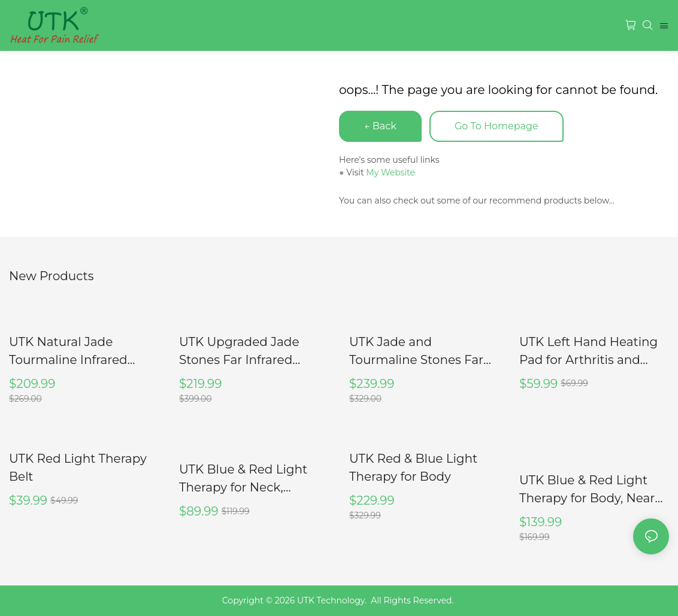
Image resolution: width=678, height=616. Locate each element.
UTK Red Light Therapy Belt (78, 468)
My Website (391, 172)
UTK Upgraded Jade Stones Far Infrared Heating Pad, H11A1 (239, 352)
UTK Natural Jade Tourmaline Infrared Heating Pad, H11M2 (68, 352)
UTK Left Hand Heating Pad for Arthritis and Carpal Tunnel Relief (588, 352)
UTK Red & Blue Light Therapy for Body (413, 468)
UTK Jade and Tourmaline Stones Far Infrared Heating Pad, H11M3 (416, 352)
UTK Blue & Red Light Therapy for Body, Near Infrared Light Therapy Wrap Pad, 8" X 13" (587, 490)
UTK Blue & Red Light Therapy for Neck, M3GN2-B (243, 479)
